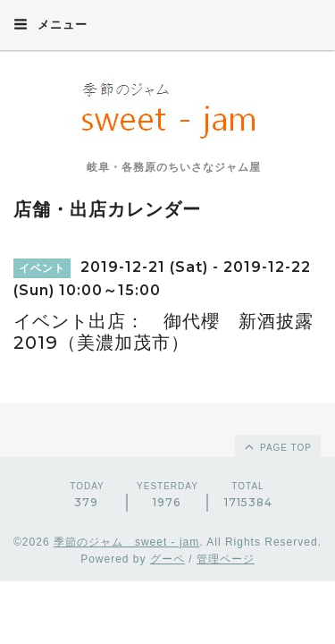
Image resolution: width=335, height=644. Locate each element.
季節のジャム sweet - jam (126, 542)
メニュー (50, 24)
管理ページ (226, 559)
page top (277, 446)
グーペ (167, 559)
